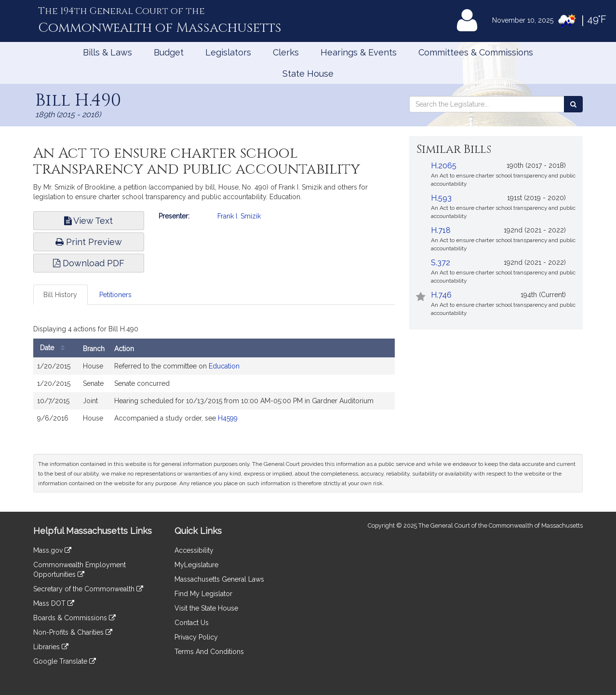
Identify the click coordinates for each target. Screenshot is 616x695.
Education (224, 366)
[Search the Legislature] (573, 104)
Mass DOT (54, 603)
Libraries (51, 647)
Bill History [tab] (60, 295)
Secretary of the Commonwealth (88, 589)
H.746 (441, 295)
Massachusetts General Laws (219, 579)
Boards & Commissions (74, 618)
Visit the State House (206, 608)
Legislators (228, 52)
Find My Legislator (203, 594)
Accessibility (194, 550)
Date (55, 348)
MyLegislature (196, 565)
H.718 (441, 230)
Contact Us (192, 623)
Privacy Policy (196, 637)
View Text (88, 221)
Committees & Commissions (476, 52)
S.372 (441, 263)
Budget (169, 52)
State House (308, 74)
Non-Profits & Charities (73, 632)
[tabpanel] (214, 377)
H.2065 (444, 166)
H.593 (441, 198)
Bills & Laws (107, 52)
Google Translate (65, 661)
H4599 (228, 418)
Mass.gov (52, 550)
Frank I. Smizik (239, 216)
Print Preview (89, 242)
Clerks (286, 52)
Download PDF (89, 263)
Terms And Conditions (209, 652)
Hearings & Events (359, 52)
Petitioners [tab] (115, 295)
